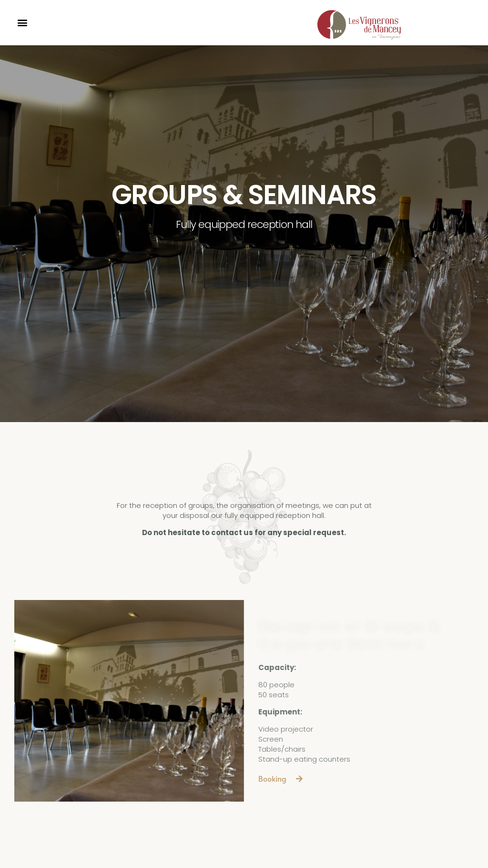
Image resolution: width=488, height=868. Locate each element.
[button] (22, 23)
